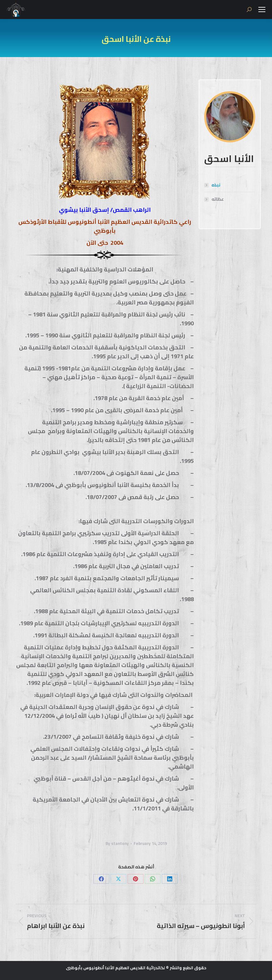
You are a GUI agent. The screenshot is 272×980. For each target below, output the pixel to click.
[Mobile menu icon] (262, 10)
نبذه (216, 185)
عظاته (218, 199)
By (117, 844)
